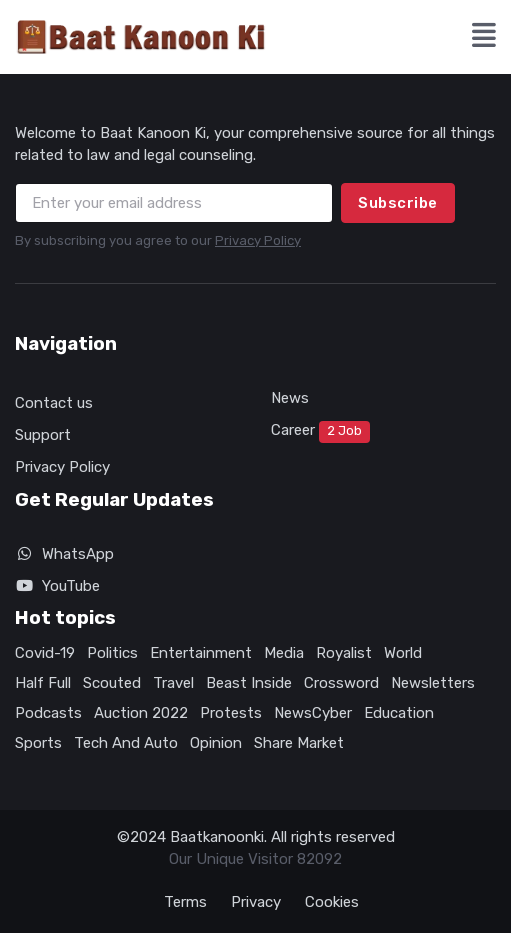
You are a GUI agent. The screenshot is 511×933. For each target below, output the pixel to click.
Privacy (256, 902)
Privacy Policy (258, 240)
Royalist (344, 653)
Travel (173, 683)
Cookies (332, 902)
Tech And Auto (126, 743)
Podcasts (48, 713)
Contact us (54, 403)
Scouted (112, 683)
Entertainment (201, 653)
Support (43, 435)
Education (399, 713)
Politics (112, 653)
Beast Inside (249, 683)
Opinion (216, 743)
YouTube (57, 586)
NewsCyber (313, 713)
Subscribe (398, 203)
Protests (231, 713)
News (290, 398)
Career (321, 432)
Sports (38, 743)
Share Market (299, 743)
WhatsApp (64, 554)
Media (284, 653)
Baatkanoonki (217, 837)
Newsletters (433, 683)
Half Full (43, 683)
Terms (185, 902)
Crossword (341, 683)
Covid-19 (45, 653)
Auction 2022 (141, 713)
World (403, 653)
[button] (484, 37)
